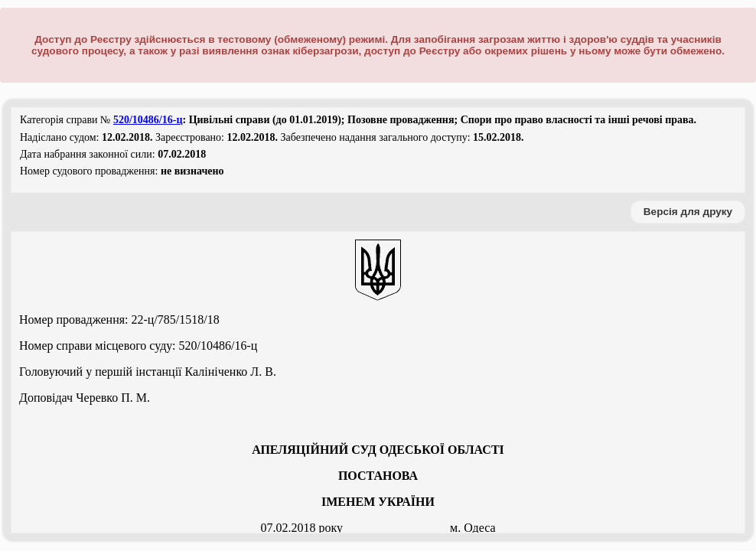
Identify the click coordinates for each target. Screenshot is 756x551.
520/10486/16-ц (148, 120)
